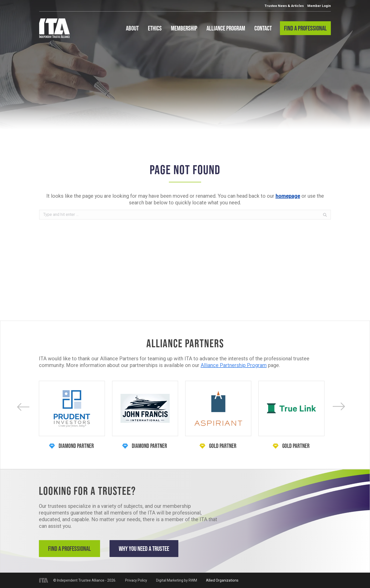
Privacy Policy (136, 580)
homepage (288, 196)
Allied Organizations (222, 580)
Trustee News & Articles (284, 6)
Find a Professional (69, 548)
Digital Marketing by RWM (177, 580)
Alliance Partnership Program (234, 365)
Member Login (319, 6)
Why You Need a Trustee (144, 548)
